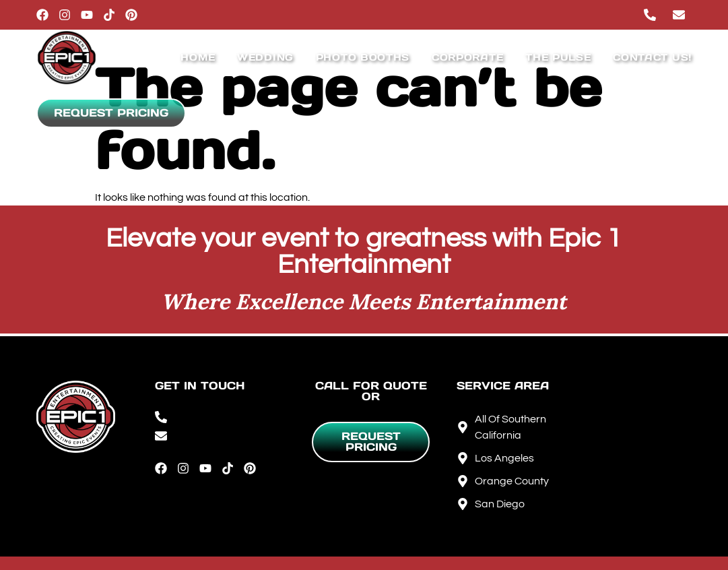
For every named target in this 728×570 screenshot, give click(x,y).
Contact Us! (652, 57)
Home (198, 57)
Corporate (467, 57)
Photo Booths (363, 57)
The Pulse (558, 57)
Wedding (265, 57)
